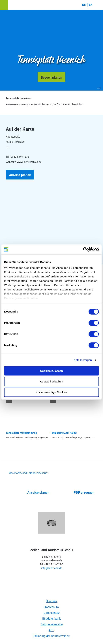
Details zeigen (83, 360)
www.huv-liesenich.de (29, 162)
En (91, 5)
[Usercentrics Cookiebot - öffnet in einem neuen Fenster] (83, 249)
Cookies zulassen (51, 371)
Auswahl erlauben (51, 381)
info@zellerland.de (52, 568)
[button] (4, 5)
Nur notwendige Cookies (51, 392)
